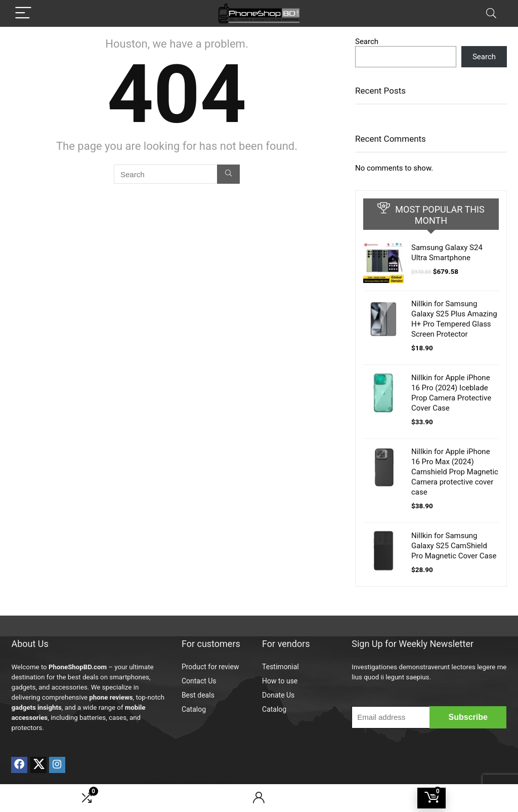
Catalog (194, 709)
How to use (280, 681)
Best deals (198, 695)
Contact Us (199, 681)
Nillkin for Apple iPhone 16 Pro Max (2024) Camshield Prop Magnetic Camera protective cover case (455, 472)
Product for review (210, 667)
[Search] (491, 13)
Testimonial (280, 667)
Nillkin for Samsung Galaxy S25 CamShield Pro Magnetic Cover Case (454, 546)
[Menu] (23, 13)
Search (367, 42)
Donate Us (278, 695)
